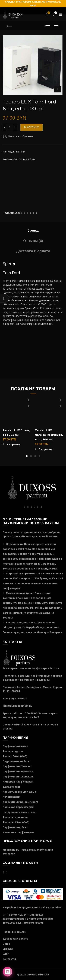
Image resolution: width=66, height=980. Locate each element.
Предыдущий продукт (48, 26)
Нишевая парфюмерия (18, 782)
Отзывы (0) (33, 241)
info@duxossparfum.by (17, 706)
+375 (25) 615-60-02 (15, 698)
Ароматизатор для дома (19, 792)
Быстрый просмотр (28, 406)
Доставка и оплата (33, 251)
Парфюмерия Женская (18, 776)
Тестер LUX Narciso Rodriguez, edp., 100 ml (49, 435)
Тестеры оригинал (15, 817)
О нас (6, 944)
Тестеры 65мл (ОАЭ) (16, 822)
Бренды (8, 949)
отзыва (8, 729)
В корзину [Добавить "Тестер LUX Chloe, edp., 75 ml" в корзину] (13, 444)
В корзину (32, 127)
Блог (6, 954)
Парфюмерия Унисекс (17, 766)
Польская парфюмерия (18, 807)
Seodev (56, 907)
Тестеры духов (13, 751)
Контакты (9, 959)
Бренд (33, 230)
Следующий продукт (56, 26)
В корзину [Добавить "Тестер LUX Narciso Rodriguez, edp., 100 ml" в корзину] (46, 449)
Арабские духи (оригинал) (20, 802)
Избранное (48, 13)
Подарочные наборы (16, 761)
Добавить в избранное (19, 136)
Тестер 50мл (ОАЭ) (15, 756)
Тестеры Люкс (27, 159)
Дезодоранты (12, 787)
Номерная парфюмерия (18, 832)
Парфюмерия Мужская (18, 771)
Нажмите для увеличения (57, 89)
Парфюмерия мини (15, 746)
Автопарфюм (11, 797)
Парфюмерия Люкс (15, 827)
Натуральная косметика (19, 812)
